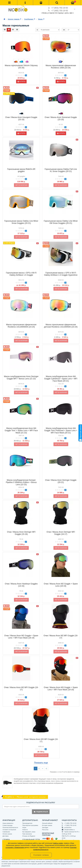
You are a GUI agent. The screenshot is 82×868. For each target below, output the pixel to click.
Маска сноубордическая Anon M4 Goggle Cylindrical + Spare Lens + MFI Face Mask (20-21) (61, 375)
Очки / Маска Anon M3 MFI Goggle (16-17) (41, 737)
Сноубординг (30, 19)
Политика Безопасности (10, 828)
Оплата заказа (7, 834)
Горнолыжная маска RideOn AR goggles (21, 167)
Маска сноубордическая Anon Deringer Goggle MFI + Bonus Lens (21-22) (21, 374)
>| (46, 768)
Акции (24, 828)
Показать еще (41, 763)
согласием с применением (15, 847)
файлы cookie (58, 843)
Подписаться (41, 812)
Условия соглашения (9, 830)
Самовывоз (6, 832)
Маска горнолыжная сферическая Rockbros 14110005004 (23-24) (21, 322)
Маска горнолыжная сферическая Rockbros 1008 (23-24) (61, 67)
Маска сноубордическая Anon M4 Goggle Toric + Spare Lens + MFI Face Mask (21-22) (21, 427)
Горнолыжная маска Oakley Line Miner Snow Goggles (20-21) (21, 219)
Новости (25, 830)
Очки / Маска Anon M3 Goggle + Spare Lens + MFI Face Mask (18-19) (61, 685)
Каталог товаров (15, 19)
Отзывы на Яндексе (29, 836)
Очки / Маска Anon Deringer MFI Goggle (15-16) (21, 530)
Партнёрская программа (30, 825)
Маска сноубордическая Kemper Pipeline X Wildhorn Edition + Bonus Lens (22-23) (21, 479)
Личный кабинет (47, 823)
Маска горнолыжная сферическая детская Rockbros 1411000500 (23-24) (61, 322)
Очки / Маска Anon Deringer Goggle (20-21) (61, 478)
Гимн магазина (27, 834)
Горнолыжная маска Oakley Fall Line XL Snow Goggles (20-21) (61, 167)
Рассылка (45, 830)
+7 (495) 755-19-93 (60, 11)
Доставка (6, 836)
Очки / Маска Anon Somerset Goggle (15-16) (61, 118)
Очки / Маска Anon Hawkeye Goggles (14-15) (21, 581)
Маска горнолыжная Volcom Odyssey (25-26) (21, 67)
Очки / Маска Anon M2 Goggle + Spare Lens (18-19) (61, 581)
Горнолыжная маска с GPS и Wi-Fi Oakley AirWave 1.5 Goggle (21, 270)
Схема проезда (7, 825)
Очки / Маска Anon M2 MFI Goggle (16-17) (61, 633)
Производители (27, 823)
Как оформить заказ (29, 832)
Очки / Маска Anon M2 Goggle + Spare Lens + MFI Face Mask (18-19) (21, 633)
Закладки (45, 828)
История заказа (47, 825)
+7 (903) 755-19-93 (60, 8)
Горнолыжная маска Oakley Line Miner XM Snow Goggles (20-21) (61, 219)
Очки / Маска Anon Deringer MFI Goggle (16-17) (61, 530)
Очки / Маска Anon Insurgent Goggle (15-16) (21, 118)
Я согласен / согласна (41, 855)
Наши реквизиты (8, 823)
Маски (41, 19)
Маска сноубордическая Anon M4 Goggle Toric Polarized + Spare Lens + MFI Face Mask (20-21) (61, 427)
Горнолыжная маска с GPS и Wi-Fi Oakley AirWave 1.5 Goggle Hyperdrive (61, 270)
